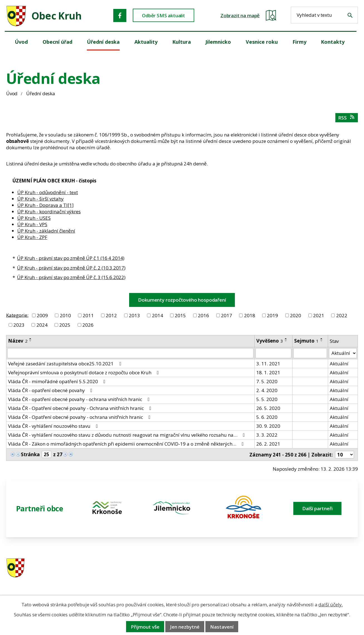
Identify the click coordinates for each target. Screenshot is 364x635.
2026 (88, 325)
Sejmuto (306, 341)
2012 (111, 315)
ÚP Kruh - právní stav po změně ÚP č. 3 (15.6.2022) (71, 277)
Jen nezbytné (185, 627)
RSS (347, 118)
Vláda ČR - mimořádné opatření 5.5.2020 (58, 381)
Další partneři (317, 508)
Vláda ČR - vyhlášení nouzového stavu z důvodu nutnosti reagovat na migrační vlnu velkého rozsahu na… (127, 435)
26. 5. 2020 (268, 408)
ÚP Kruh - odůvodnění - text (48, 192)
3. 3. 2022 (267, 435)
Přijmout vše (145, 627)
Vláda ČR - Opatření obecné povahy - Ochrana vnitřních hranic (81, 408)
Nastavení (222, 627)
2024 (42, 325)
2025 (65, 325)
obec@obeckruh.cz (318, 576)
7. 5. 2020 (267, 381)
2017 (227, 315)
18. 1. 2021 (268, 373)
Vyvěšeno (270, 341)
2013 (134, 315)
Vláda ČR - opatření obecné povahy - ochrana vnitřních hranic (80, 399)
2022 (342, 315)
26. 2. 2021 (268, 444)
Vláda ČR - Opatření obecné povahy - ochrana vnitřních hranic (80, 417)
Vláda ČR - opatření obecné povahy (51, 390)
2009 (42, 315)
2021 (319, 315)
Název (18, 341)
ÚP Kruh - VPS (32, 224)
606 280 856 (221, 576)
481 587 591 (221, 568)
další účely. (330, 605)
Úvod (12, 93)
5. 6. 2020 (267, 417)
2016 (203, 315)
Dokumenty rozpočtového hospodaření (182, 300)
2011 (88, 315)
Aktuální (339, 364)
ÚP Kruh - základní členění (46, 231)
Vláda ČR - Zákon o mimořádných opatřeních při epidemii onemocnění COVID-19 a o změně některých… (127, 444)
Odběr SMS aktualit (163, 15)
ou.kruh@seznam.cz (319, 568)
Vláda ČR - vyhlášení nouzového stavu (54, 426)
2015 (180, 315)
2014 (158, 315)
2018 (250, 315)
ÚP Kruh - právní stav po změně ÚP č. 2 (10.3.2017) (71, 268)
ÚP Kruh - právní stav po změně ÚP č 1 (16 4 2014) (71, 258)
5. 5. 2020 (267, 399)
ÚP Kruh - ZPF (32, 237)
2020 (296, 315)
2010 (65, 315)
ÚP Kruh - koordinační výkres (49, 212)
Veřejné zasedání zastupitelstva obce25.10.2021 (66, 364)
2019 (272, 315)
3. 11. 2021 (268, 364)
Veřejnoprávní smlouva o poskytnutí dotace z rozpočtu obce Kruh (84, 373)
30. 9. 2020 (268, 426)
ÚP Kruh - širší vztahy (40, 199)
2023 (19, 325)
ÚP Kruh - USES (34, 218)
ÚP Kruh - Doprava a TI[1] (45, 205)
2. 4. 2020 (267, 390)
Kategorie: (17, 315)
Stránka (30, 454)
